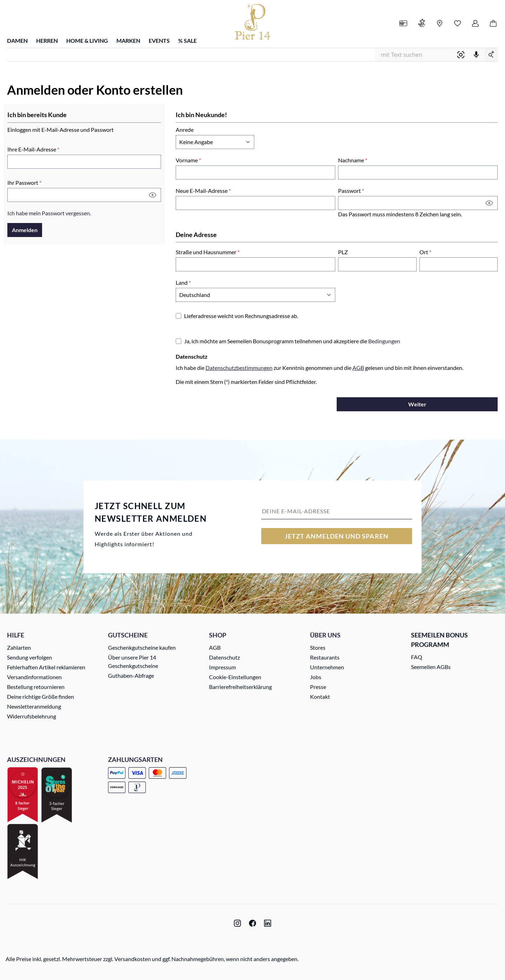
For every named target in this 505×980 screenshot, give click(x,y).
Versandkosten (133, 959)
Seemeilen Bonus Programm (439, 640)
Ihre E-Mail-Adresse (33, 149)
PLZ (343, 252)
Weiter (417, 404)
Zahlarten (19, 647)
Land (183, 282)
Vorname (188, 160)
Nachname (353, 160)
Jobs (316, 677)
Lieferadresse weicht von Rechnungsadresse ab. (241, 316)
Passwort (351, 191)
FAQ (417, 657)
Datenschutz (224, 657)
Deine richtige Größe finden (41, 697)
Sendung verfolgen (29, 657)
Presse (318, 687)
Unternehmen (327, 667)
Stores (318, 647)
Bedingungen (384, 341)
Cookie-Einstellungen (235, 677)
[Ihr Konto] (475, 24)
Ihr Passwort (24, 183)
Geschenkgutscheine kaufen (142, 647)
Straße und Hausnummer (208, 252)
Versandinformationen (34, 677)
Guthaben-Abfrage (131, 675)
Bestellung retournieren (36, 687)
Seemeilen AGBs (431, 667)
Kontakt (320, 697)
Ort (425, 252)
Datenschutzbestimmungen (239, 368)
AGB (358, 368)
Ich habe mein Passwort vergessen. (49, 213)
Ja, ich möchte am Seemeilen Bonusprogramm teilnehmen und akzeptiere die (292, 341)
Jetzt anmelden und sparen (337, 536)
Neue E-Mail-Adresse (203, 191)
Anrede (185, 130)
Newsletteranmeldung (34, 706)
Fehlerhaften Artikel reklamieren (46, 667)
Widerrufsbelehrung (32, 716)
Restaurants (325, 657)
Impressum (223, 667)
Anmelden (25, 230)
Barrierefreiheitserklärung (240, 687)
